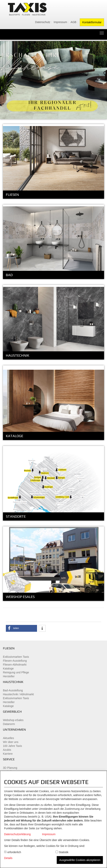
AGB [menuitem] (73, 22)
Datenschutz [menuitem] (43, 22)
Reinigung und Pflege (16, 672)
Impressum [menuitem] (60, 22)
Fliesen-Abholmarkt (15, 665)
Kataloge (8, 668)
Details (8, 858)
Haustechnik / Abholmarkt (18, 694)
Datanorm (9, 724)
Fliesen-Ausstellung (15, 661)
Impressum (49, 834)
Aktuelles (8, 738)
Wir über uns (11, 742)
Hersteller (9, 676)
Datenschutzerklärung (17, 834)
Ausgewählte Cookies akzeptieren (80, 860)
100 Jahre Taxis (12, 746)
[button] (21, 628)
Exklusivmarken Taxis (16, 657)
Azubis (7, 750)
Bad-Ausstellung (13, 690)
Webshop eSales (13, 720)
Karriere (8, 754)
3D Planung (10, 768)
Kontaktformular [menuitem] (92, 22)
